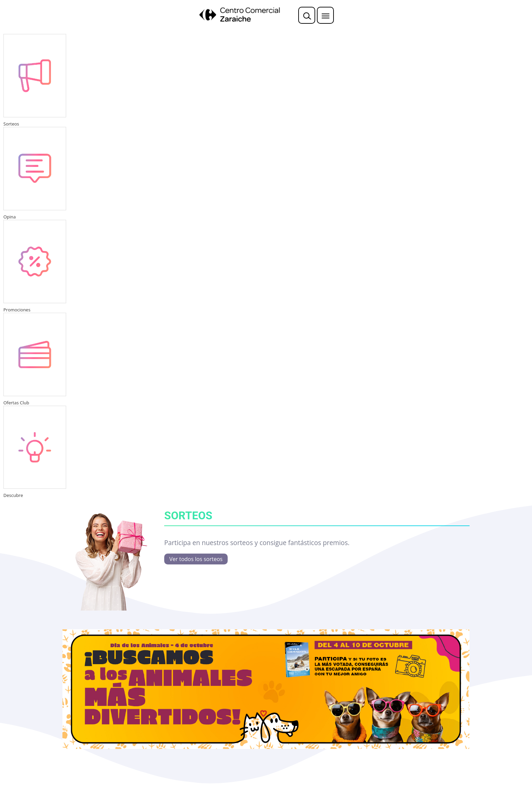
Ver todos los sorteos (196, 559)
